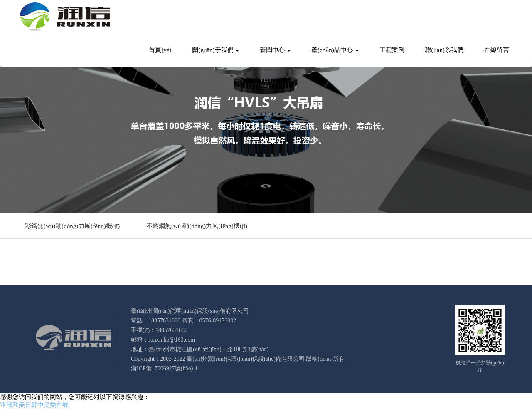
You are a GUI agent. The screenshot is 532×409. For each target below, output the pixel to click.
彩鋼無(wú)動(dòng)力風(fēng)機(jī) (72, 226)
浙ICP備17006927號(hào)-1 (164, 368)
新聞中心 (275, 50)
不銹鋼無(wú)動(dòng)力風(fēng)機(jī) (197, 226)
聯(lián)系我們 (444, 50)
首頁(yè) (160, 50)
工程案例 (392, 50)
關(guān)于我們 (216, 50)
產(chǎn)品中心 (335, 50)
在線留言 (497, 50)
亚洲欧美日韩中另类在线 (34, 405)
